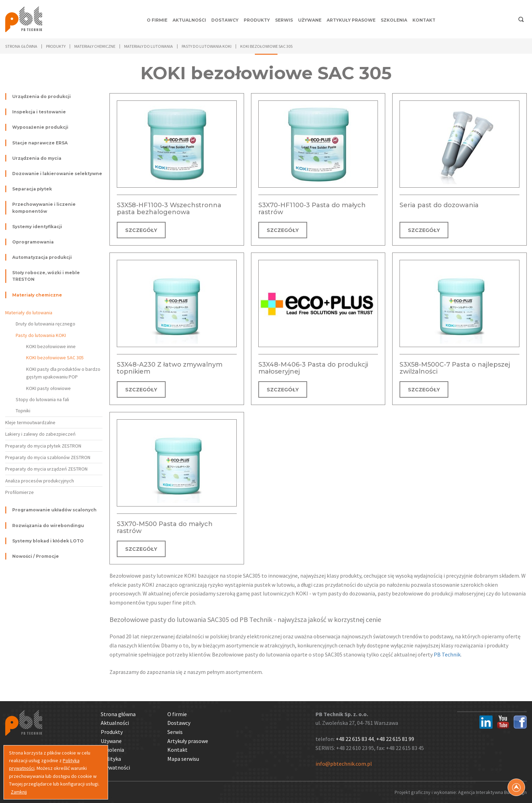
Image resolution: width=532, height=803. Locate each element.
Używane (310, 20)
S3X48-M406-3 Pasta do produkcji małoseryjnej (313, 368)
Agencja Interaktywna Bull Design (492, 792)
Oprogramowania (33, 242)
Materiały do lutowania (29, 313)
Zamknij (19, 792)
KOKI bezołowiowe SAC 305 (55, 358)
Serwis (284, 20)
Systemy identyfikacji (37, 227)
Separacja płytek (32, 189)
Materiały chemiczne (37, 295)
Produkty (257, 20)
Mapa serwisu (183, 759)
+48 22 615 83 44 (355, 739)
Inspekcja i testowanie (39, 112)
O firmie (157, 20)
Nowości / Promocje (36, 556)
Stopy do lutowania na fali (42, 399)
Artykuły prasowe (351, 20)
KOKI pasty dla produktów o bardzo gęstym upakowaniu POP (63, 373)
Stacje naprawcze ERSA (40, 143)
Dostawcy (225, 20)
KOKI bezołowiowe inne (51, 346)
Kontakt (424, 20)
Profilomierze (20, 492)
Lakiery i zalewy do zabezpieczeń (40, 434)
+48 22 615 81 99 (395, 739)
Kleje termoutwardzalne (30, 422)
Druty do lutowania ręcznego (45, 324)
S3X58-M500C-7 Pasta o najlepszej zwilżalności (455, 368)
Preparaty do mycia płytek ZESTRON (43, 446)
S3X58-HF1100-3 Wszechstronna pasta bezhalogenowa (169, 209)
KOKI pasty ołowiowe (48, 388)
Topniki (23, 411)
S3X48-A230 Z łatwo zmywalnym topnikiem (170, 368)
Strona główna (21, 46)
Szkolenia (394, 20)
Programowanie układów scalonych (54, 510)
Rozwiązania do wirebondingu (48, 526)
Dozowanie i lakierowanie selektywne (57, 174)
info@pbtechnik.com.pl (344, 764)
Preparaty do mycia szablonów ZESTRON (48, 457)
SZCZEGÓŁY (141, 230)
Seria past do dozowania (439, 205)
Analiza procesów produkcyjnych (40, 481)
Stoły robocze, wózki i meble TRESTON (46, 276)
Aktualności (189, 20)
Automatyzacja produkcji (42, 257)
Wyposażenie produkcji (40, 127)
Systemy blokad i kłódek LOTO (48, 541)
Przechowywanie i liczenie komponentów (44, 208)
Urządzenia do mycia (37, 158)
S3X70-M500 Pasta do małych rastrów (165, 527)
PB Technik (447, 654)
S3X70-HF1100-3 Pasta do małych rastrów (312, 209)
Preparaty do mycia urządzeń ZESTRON (46, 469)
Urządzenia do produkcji (41, 96)
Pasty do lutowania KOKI (41, 335)
